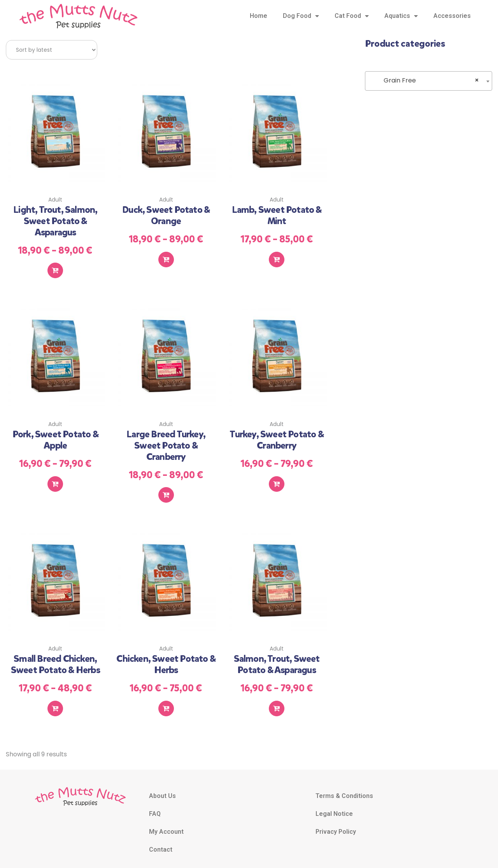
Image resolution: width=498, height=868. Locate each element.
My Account (166, 823)
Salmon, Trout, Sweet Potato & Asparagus (277, 658)
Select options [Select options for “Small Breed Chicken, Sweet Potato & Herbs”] (55, 700)
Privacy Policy (336, 823)
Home (259, 16)
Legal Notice (334, 806)
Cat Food (352, 16)
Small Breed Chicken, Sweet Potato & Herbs (55, 658)
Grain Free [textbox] (426, 81)
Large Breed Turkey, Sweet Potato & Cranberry (166, 441)
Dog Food (301, 16)
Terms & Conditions (344, 788)
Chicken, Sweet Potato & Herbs (166, 658)
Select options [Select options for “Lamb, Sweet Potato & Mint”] (277, 257)
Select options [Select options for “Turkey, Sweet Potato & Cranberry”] (277, 479)
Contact (161, 841)
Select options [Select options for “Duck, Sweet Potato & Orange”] (166, 257)
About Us (162, 788)
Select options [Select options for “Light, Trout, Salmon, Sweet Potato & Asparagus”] (55, 268)
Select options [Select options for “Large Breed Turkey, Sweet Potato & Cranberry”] (166, 490)
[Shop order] (52, 50)
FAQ (155, 806)
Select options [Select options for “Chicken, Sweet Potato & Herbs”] (166, 700)
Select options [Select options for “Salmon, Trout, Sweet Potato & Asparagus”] (277, 700)
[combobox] (429, 81)
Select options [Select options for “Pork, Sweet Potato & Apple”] (55, 479)
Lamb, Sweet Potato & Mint (277, 214)
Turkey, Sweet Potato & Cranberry (276, 436)
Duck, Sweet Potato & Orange (166, 214)
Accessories (452, 16)
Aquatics (401, 16)
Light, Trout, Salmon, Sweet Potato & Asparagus (55, 219)
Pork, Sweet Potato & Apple (55, 436)
